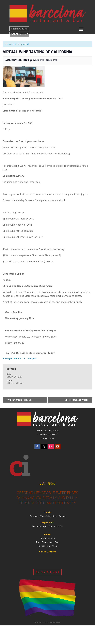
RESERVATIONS (19, 29)
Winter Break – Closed (18, 400)
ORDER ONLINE (19, 34)
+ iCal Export (30, 358)
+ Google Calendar (12, 358)
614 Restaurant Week (77, 400)
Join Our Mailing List (47, 572)
